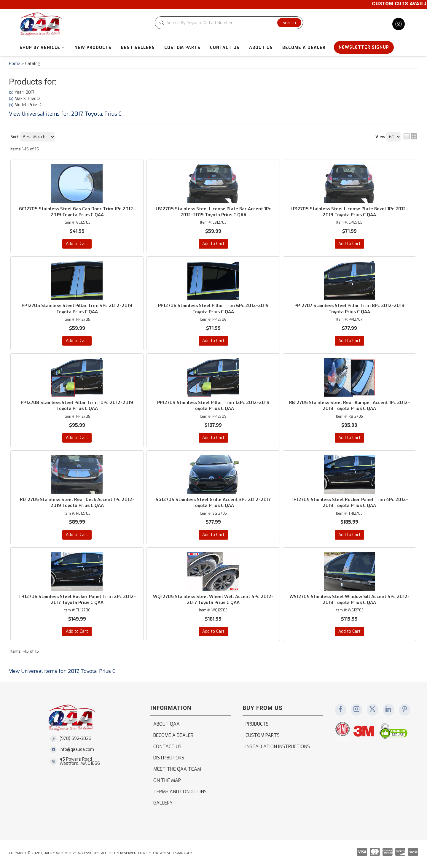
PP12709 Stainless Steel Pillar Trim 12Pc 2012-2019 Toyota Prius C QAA (213, 406)
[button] (230, 23)
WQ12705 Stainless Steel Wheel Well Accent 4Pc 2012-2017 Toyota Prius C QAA (213, 601)
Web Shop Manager (176, 855)
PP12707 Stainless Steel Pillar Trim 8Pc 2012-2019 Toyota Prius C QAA (349, 309)
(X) (11, 93)
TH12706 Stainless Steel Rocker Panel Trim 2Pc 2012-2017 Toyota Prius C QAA (77, 601)
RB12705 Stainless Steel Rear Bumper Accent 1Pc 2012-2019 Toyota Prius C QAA (349, 406)
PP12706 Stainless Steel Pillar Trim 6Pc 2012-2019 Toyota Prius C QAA (213, 309)
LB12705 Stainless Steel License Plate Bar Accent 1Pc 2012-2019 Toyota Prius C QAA (213, 212)
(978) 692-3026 (75, 740)
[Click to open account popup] (399, 24)
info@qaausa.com (77, 751)
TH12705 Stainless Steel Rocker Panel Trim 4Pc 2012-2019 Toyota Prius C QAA (349, 504)
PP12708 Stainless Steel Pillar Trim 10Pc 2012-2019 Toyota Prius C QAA (77, 406)
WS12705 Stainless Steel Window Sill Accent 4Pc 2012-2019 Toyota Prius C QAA (349, 601)
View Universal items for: (65, 114)
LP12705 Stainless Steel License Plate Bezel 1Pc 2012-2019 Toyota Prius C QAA (349, 212)
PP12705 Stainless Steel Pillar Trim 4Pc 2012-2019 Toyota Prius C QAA (77, 309)
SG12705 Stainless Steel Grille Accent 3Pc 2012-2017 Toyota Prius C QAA (213, 504)
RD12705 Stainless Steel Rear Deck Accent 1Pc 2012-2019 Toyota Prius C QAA (77, 504)
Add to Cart (77, 244)
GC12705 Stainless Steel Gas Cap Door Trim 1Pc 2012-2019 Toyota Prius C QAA (77, 212)
